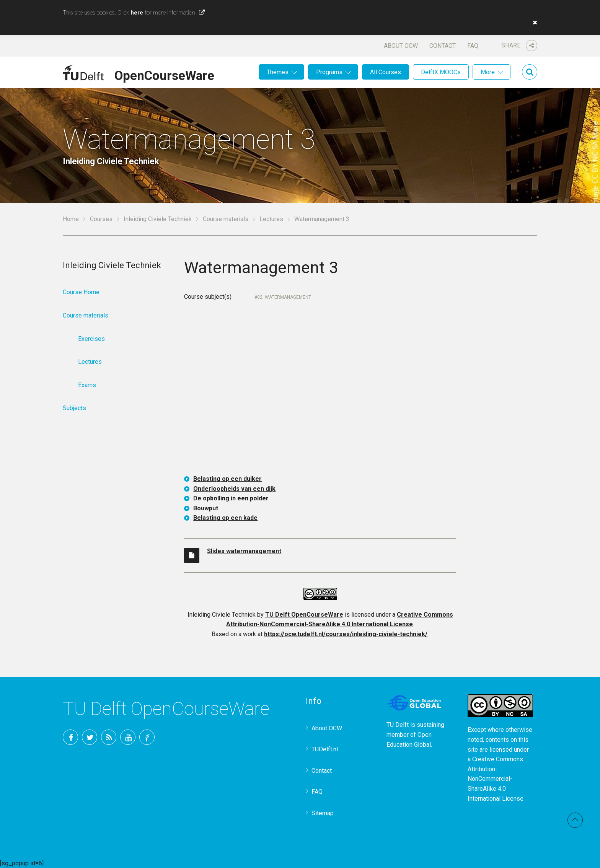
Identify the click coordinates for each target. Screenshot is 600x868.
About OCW (401, 46)
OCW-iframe (320, 394)
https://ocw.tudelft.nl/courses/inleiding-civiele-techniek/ (346, 634)
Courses (101, 219)
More (488, 72)
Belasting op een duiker (227, 479)
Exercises (91, 339)
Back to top (575, 820)
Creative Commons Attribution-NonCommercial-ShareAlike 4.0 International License (496, 779)
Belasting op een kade (225, 518)
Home (71, 219)
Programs (329, 72)
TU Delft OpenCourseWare (304, 615)
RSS (109, 737)
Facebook (70, 737)
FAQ (473, 46)
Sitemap (323, 813)
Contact (443, 46)
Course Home (81, 292)
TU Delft (147, 737)
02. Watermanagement (284, 297)
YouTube (128, 737)
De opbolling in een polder (231, 498)
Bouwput (206, 508)
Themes (278, 72)
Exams (87, 385)
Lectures (271, 219)
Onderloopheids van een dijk (234, 489)
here (137, 13)
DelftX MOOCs (441, 72)
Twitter (90, 737)
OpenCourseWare (164, 74)
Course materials (226, 219)
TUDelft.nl (325, 749)
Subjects (74, 408)
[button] (533, 23)
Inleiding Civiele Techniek (158, 219)
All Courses (386, 72)
